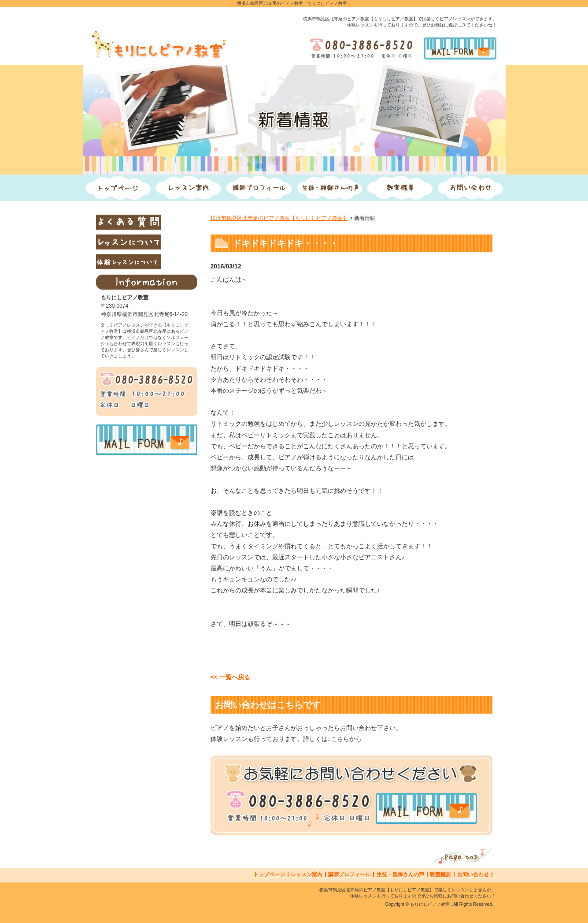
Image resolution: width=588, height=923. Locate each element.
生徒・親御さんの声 (400, 875)
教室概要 (440, 875)
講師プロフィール (349, 875)
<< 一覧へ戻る (230, 677)
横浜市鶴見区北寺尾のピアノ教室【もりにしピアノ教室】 (279, 218)
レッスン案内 (307, 875)
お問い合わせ (473, 875)
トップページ (269, 875)
